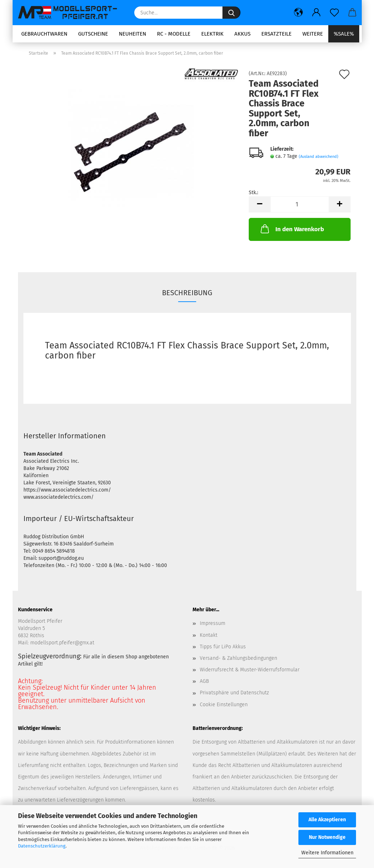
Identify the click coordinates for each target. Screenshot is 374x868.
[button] (298, 13)
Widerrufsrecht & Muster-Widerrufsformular (250, 670)
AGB (204, 681)
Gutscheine (93, 34)
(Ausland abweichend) (319, 157)
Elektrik (212, 34)
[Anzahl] (300, 204)
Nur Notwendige (327, 837)
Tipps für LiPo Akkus (223, 647)
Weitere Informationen (327, 853)
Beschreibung (187, 293)
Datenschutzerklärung (42, 846)
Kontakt (209, 635)
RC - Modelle (174, 34)
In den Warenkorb (292, 229)
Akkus (242, 34)
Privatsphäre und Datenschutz (234, 693)
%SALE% (344, 34)
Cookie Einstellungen (224, 705)
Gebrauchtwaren (44, 34)
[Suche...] (231, 13)
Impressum (213, 623)
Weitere (313, 34)
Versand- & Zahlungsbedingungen (238, 658)
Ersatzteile (276, 34)
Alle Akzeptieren (327, 820)
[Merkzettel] (334, 13)
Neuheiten (132, 34)
